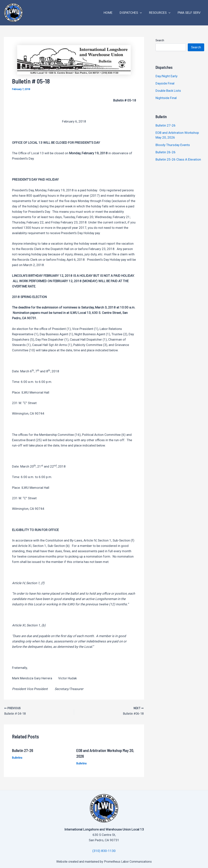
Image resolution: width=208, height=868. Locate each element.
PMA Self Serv (189, 13)
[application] (142, 13)
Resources (161, 13)
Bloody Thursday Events (173, 145)
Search (160, 40)
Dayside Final (165, 83)
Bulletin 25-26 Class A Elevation (178, 159)
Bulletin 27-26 (23, 750)
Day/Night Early (166, 76)
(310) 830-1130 (104, 851)
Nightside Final (166, 98)
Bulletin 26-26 (166, 152)
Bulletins (17, 758)
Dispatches (133, 13)
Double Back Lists (169, 91)
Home (111, 13)
